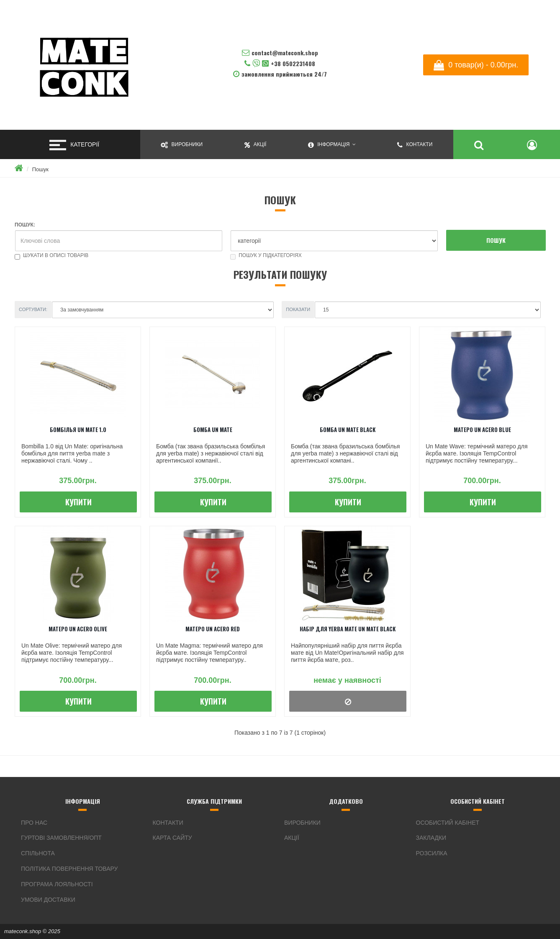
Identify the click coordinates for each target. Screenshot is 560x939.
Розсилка (432, 853)
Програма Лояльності (57, 884)
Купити (78, 502)
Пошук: (25, 225)
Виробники (302, 823)
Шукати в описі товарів (51, 255)
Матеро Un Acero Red (213, 629)
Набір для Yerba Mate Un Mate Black (348, 629)
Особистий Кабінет (448, 823)
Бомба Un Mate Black (348, 430)
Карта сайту (172, 838)
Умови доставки (48, 900)
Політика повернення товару (69, 869)
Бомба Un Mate (213, 430)
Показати (298, 309)
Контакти (168, 823)
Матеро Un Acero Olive (78, 629)
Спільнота (38, 853)
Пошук (40, 169)
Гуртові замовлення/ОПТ (61, 838)
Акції (292, 838)
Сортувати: (33, 309)
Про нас (34, 823)
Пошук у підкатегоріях (266, 255)
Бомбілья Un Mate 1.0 (78, 430)
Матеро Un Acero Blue (482, 430)
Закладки (431, 838)
